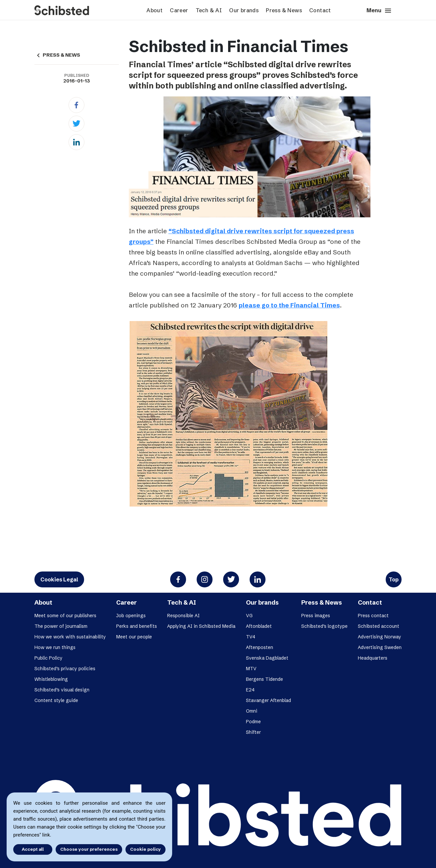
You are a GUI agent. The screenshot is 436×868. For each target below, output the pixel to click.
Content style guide (56, 700)
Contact (320, 10)
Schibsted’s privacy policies (65, 669)
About (154, 10)
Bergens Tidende (265, 679)
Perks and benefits (137, 626)
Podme (253, 722)
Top (394, 579)
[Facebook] (76, 105)
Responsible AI (183, 616)
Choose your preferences (89, 849)
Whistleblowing (51, 679)
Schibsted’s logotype (324, 626)
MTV (251, 669)
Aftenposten (260, 647)
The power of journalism (61, 626)
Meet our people (134, 637)
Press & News (284, 10)
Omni (252, 711)
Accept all (32, 849)
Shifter (253, 732)
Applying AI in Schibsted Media (201, 626)
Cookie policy (145, 849)
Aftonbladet (259, 626)
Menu (379, 11)
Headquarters (373, 658)
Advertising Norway (380, 637)
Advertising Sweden (380, 647)
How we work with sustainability (70, 637)
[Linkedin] (76, 142)
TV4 (251, 637)
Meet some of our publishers (65, 616)
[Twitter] (76, 124)
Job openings (131, 616)
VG (249, 616)
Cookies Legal (59, 579)
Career (179, 10)
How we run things (55, 647)
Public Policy (48, 658)
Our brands (244, 10)
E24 (250, 690)
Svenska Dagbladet (267, 658)
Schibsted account (379, 626)
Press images (316, 616)
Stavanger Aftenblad (268, 700)
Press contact (373, 616)
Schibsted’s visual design (62, 690)
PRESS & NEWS (57, 55)
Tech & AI (209, 10)
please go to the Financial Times (289, 305)
